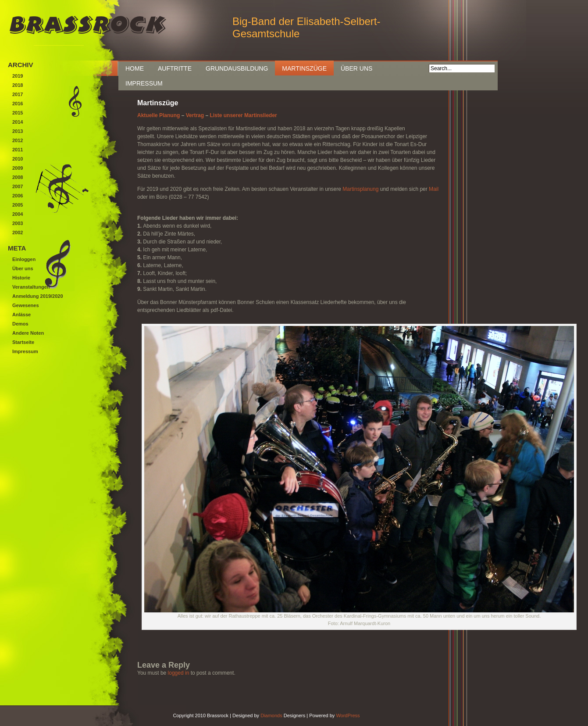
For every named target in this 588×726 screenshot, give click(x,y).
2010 (18, 159)
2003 (18, 223)
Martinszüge (304, 68)
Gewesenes (26, 305)
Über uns (356, 68)
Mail (434, 189)
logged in (179, 673)
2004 (18, 214)
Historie (21, 278)
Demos (20, 324)
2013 (18, 131)
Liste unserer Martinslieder (243, 115)
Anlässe (21, 315)
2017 (18, 94)
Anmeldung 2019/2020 (38, 296)
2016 (18, 104)
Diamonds (271, 715)
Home (135, 68)
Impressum (144, 83)
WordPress (348, 715)
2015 (18, 113)
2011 (18, 150)
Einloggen (24, 259)
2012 (18, 140)
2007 (18, 186)
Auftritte (175, 68)
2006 (18, 196)
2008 (18, 177)
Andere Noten (28, 333)
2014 (18, 122)
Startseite (23, 342)
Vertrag (195, 115)
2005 (18, 205)
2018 (18, 85)
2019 (18, 76)
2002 (18, 232)
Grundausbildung (237, 68)
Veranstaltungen (31, 287)
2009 (18, 168)
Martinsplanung (360, 189)
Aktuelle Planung (159, 115)
